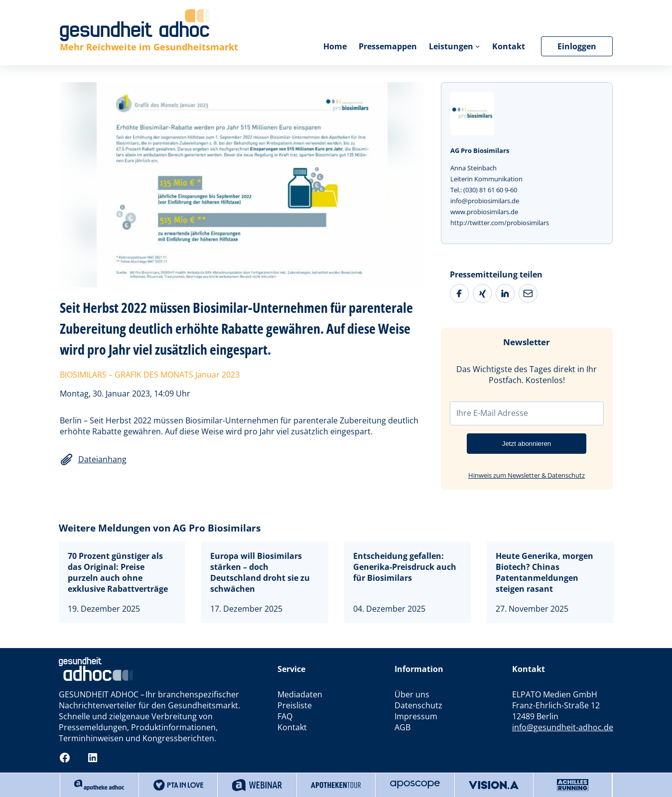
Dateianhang (102, 459)
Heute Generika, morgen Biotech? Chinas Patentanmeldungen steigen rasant (544, 572)
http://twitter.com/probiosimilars (500, 223)
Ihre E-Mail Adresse (492, 413)
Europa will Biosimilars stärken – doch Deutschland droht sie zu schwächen (260, 572)
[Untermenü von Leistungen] (477, 46)
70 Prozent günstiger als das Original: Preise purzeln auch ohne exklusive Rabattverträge (118, 572)
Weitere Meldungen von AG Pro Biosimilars (160, 528)
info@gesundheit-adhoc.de (563, 727)
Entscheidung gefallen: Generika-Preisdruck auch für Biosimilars (405, 567)
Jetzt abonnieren (527, 444)
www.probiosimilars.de (484, 212)
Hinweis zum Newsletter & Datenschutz (527, 475)
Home (335, 46)
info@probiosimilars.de (485, 201)
